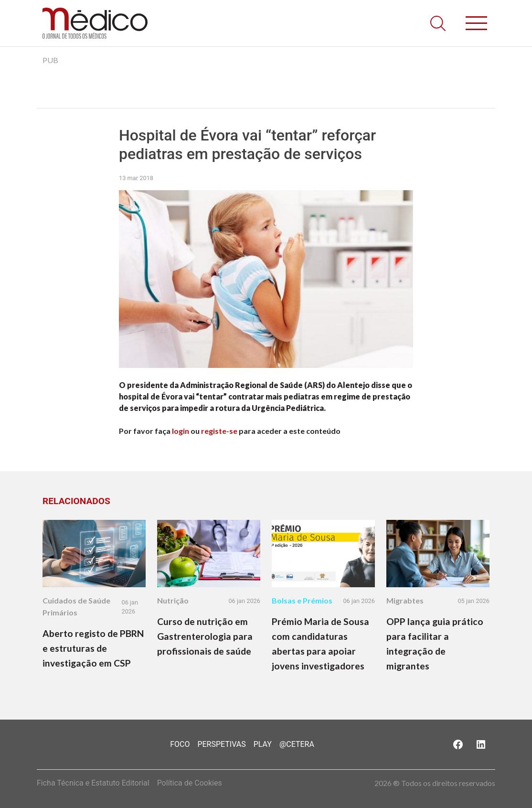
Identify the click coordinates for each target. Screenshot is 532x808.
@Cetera (297, 744)
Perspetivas (221, 744)
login (181, 431)
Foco (180, 744)
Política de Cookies (190, 783)
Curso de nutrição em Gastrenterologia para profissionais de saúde (205, 636)
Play (263, 744)
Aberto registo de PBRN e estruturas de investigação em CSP (93, 648)
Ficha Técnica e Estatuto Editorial (93, 783)
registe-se (219, 431)
